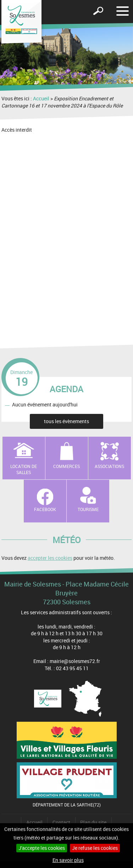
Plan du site (93, 822)
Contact (61, 822)
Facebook (45, 509)
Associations (109, 466)
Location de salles (24, 469)
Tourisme (88, 509)
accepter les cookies (50, 558)
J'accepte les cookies (42, 848)
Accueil (41, 98)
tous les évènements (66, 421)
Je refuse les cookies (95, 848)
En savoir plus (68, 860)
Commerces (66, 466)
